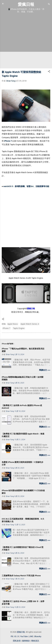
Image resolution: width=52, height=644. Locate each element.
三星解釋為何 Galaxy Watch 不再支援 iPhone (21, 576)
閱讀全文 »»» (45, 370)
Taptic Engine (19, 328)
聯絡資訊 (35, 641)
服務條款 (26, 641)
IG (15, 636)
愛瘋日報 (26, 4)
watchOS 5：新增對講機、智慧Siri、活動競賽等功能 (26, 186)
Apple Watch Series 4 (30, 324)
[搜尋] (49, 4)
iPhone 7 (8, 141)
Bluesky (38, 636)
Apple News (13, 324)
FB (12, 636)
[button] (49, 72)
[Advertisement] (26, 41)
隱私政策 (17, 641)
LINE (31, 636)
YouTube (24, 636)
